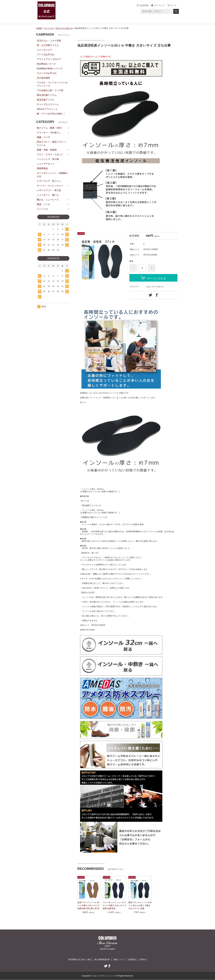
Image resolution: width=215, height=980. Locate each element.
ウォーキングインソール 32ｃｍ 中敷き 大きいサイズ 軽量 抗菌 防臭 (114, 905)
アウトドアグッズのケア (49, 59)
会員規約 (132, 959)
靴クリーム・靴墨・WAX (49, 128)
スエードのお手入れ (47, 73)
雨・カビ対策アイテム (48, 45)
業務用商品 (42, 168)
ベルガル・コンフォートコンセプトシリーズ (52, 84)
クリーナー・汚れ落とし (49, 133)
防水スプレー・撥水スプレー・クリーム (52, 144)
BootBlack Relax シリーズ (50, 69)
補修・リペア (43, 137)
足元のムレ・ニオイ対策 (49, 41)
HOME (39, 28)
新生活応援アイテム (47, 95)
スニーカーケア (45, 50)
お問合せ (143, 959)
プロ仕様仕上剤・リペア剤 (50, 90)
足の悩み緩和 (43, 78)
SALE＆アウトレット (47, 109)
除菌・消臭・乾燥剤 (47, 150)
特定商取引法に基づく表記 (80, 959)
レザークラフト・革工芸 (49, 190)
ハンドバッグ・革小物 (48, 159)
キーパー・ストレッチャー (50, 186)
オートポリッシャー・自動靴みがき (52, 175)
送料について (119, 959)
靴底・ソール (43, 204)
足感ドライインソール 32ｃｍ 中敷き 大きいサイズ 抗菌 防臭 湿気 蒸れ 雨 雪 (88, 905)
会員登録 (144, 5)
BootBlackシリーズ (46, 64)
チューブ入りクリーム (48, 104)
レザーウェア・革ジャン (49, 181)
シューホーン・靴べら (48, 195)
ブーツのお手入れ (46, 55)
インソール (49, 28)
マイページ (159, 5)
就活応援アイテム (46, 100)
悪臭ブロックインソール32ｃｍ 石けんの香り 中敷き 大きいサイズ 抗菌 (140, 905)
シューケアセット (46, 164)
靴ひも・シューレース (48, 200)
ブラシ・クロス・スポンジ (50, 154)
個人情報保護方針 (102, 959)
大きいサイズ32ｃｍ (64, 28)
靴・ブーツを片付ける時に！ (51, 114)
